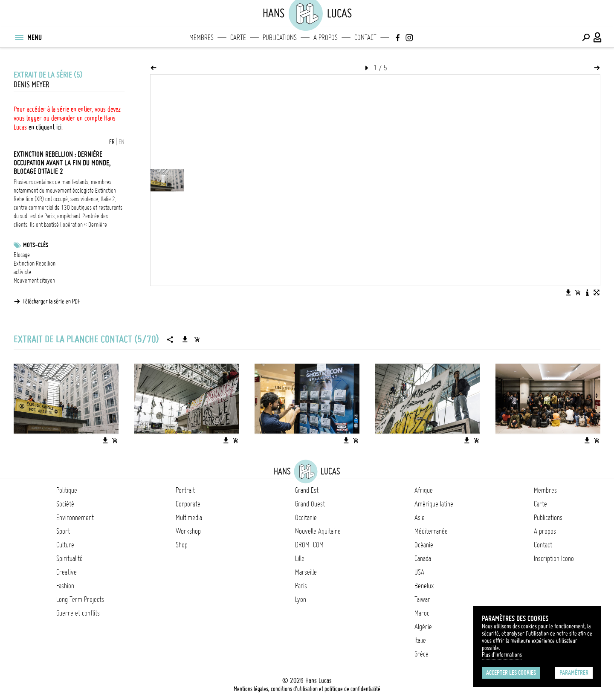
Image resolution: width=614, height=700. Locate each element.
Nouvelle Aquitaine (318, 531)
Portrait (185, 490)
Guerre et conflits (78, 613)
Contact (365, 38)
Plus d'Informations (502, 655)
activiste (22, 272)
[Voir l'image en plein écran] (597, 292)
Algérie (423, 627)
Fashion (65, 586)
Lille (300, 558)
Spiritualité (70, 558)
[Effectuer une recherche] (586, 38)
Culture (65, 545)
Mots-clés (36, 245)
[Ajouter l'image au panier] (578, 292)
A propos (326, 38)
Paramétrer (574, 673)
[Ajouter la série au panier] (197, 339)
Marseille (306, 572)
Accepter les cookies (511, 673)
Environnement (75, 518)
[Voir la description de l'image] (587, 292)
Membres (201, 38)
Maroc (422, 613)
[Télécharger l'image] (568, 292)
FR (112, 142)
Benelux (424, 586)
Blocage (22, 255)
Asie (420, 518)
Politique (67, 490)
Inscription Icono (554, 558)
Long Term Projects (80, 599)
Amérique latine (434, 504)
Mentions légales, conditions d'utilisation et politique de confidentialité (307, 689)
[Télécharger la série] (185, 339)
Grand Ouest (310, 504)
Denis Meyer (32, 85)
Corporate (188, 504)
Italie (420, 640)
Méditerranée (431, 531)
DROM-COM (309, 545)
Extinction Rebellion (35, 263)
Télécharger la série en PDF (51, 301)
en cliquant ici (45, 127)
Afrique (424, 490)
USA (419, 572)
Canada (423, 558)
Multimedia (189, 518)
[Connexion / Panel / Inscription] (598, 38)
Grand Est (307, 490)
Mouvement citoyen (34, 281)
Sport (63, 531)
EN (122, 142)
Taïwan (423, 599)
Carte (238, 38)
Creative (67, 572)
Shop (182, 545)
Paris (301, 586)
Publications (280, 38)
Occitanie (306, 518)
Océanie (424, 545)
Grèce (421, 654)
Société (65, 504)
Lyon (301, 599)
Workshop (188, 531)
